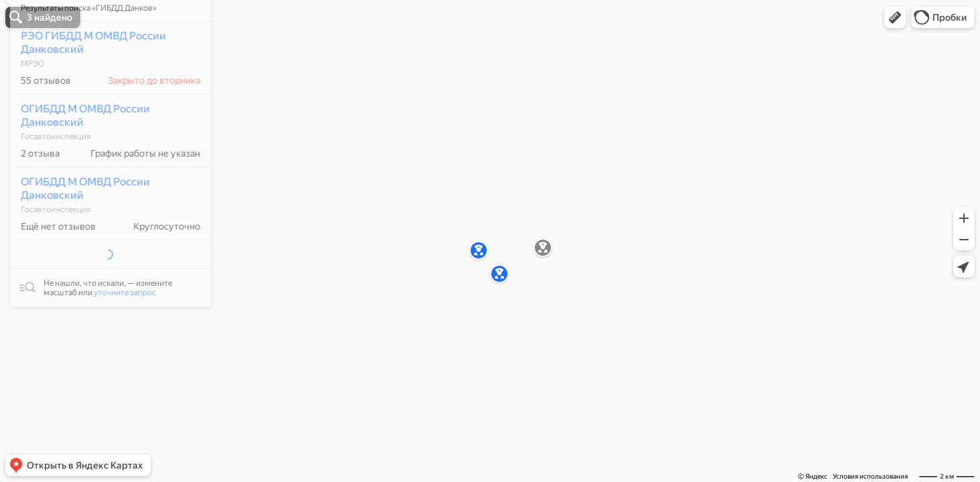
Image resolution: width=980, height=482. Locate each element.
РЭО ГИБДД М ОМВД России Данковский (86, 82)
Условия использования (870, 476)
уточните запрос (117, 303)
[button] (895, 17)
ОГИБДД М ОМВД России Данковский (78, 155)
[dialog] (103, 176)
